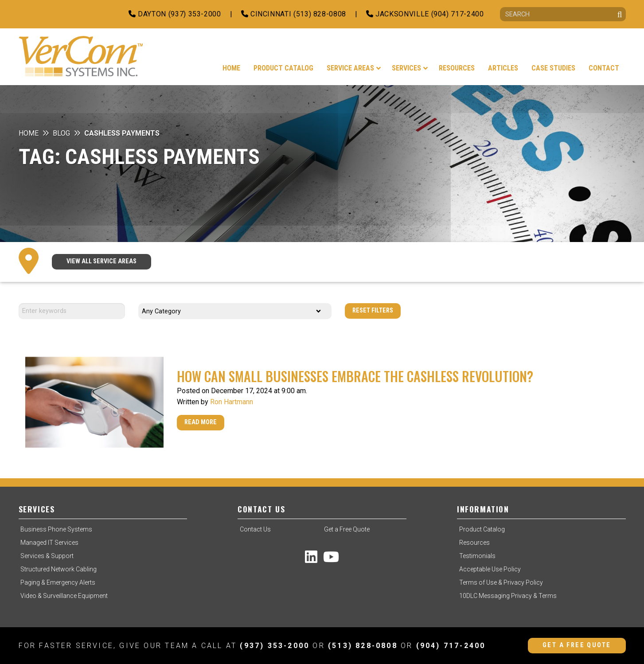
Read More (201, 422)
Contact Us (255, 529)
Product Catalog (482, 529)
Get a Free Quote (347, 529)
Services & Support (47, 556)
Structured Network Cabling (59, 569)
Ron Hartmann (232, 402)
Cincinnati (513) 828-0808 (294, 14)
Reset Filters (373, 311)
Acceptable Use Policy (490, 569)
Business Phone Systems (56, 529)
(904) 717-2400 (451, 646)
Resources (474, 543)
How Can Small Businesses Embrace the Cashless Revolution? (355, 376)
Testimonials (477, 556)
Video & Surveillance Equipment (64, 596)
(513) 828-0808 (363, 646)
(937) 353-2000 (275, 646)
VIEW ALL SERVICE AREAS (101, 261)
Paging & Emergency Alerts (58, 582)
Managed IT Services (49, 543)
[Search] (563, 14)
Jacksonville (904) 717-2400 (425, 14)
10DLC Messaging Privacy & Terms (508, 596)
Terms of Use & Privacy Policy (501, 582)
